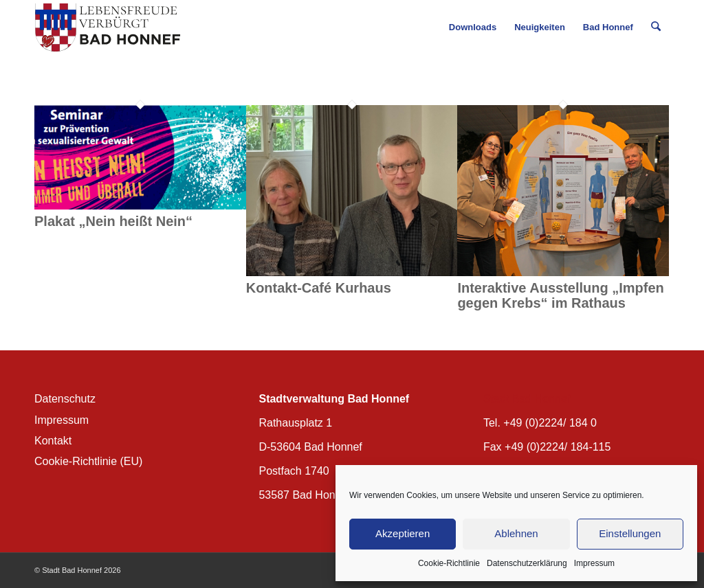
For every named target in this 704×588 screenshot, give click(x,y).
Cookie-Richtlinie (449, 563)
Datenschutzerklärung (527, 563)
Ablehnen (516, 533)
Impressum (594, 563)
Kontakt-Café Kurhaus (319, 288)
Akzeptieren (403, 533)
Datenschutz (65, 399)
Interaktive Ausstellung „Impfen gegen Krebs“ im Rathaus (560, 295)
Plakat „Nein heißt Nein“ (113, 221)
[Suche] (656, 27)
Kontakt (53, 441)
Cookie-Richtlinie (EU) (88, 461)
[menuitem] (473, 27)
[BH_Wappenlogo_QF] (108, 27)
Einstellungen (630, 533)
